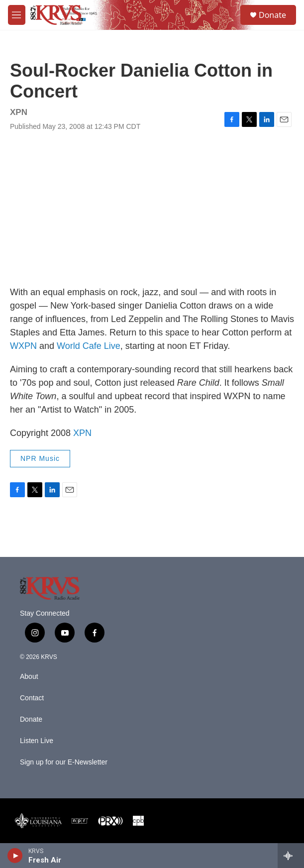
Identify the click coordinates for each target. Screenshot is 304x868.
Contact (32, 698)
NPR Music (40, 458)
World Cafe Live (89, 346)
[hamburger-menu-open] (17, 15)
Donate (272, 15)
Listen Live (37, 741)
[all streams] (291, 856)
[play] (15, 856)
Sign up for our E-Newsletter (64, 762)
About (29, 677)
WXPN (23, 346)
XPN (82, 433)
